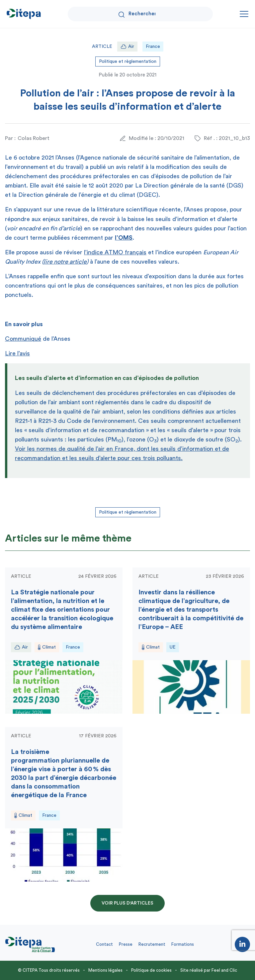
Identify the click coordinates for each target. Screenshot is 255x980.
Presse (126, 944)
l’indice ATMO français (115, 252)
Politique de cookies (151, 970)
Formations (183, 944)
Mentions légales (105, 970)
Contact (104, 944)
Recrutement (152, 944)
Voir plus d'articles (127, 903)
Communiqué (23, 339)
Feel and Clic (224, 970)
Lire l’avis (17, 353)
